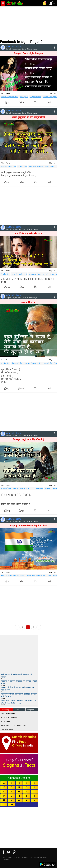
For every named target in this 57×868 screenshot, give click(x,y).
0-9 (11, 804)
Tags (31, 857)
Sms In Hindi (22, 166)
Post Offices (19, 744)
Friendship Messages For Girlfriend (41, 166)
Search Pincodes (24, 737)
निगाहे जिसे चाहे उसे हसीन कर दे (28, 233)
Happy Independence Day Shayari (13, 576)
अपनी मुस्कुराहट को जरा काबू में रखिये (28, 117)
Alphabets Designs (19, 778)
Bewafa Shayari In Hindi (9, 97)
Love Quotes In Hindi (8, 166)
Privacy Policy (7, 857)
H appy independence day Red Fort (28, 525)
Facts (17, 710)
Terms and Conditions (21, 857)
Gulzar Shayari (28, 302)
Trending (5, 710)
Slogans (31, 710)
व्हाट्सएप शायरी (38, 488)
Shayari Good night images (29, 53)
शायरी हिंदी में (24, 97)
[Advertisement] (28, 23)
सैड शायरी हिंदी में (17, 363)
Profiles (37, 857)
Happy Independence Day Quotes (39, 576)
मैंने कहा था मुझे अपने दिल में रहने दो (28, 440)
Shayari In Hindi (35, 97)
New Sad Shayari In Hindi (33, 363)
